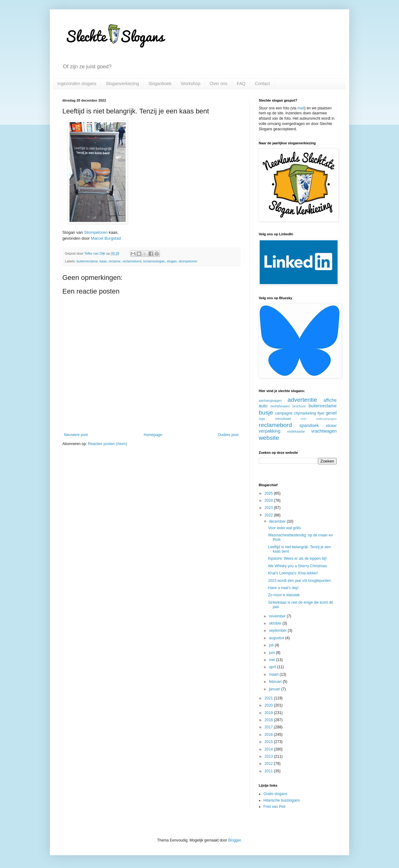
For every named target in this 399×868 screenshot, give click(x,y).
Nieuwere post (76, 435)
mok (304, 419)
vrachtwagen (324, 431)
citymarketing (305, 413)
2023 (269, 508)
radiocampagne (326, 419)
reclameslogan (154, 261)
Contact (262, 84)
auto (263, 406)
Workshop (191, 84)
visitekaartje (296, 431)
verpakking (270, 431)
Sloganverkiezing (122, 84)
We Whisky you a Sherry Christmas (298, 566)
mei (273, 660)
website (269, 438)
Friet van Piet (274, 807)
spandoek (309, 425)
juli (272, 645)
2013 (269, 756)
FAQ (241, 84)
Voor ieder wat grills (284, 528)
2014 (269, 749)
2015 (269, 742)
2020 (269, 705)
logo (262, 419)
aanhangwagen (270, 400)
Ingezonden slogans (77, 84)
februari (276, 682)
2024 (269, 501)
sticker (331, 426)
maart (274, 674)
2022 (269, 515)
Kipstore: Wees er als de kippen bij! (297, 559)
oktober (276, 623)
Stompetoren (96, 232)
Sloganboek (160, 84)
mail (301, 108)
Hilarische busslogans (282, 800)
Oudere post (228, 435)
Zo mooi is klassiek (284, 595)
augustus (277, 638)
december (278, 521)
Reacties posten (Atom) (107, 444)
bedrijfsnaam (280, 406)
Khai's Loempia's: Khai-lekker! (293, 573)
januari (275, 689)
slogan (172, 261)
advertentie (302, 400)
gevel (331, 413)
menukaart (283, 419)
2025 (269, 493)
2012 (269, 764)
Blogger (235, 840)
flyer (321, 413)
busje (266, 412)
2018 (269, 720)
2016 (269, 735)
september (278, 631)
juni (272, 653)
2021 (269, 698)
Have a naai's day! (283, 588)
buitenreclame (87, 261)
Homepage (153, 435)
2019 (269, 713)
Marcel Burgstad (106, 238)
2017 (269, 727)
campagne (284, 413)
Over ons (219, 84)
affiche (330, 400)
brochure (299, 406)
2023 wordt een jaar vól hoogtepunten (300, 581)
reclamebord (132, 261)
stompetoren (188, 261)
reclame (114, 261)
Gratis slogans (275, 794)
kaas (103, 261)
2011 (269, 771)
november (278, 616)
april (273, 667)
